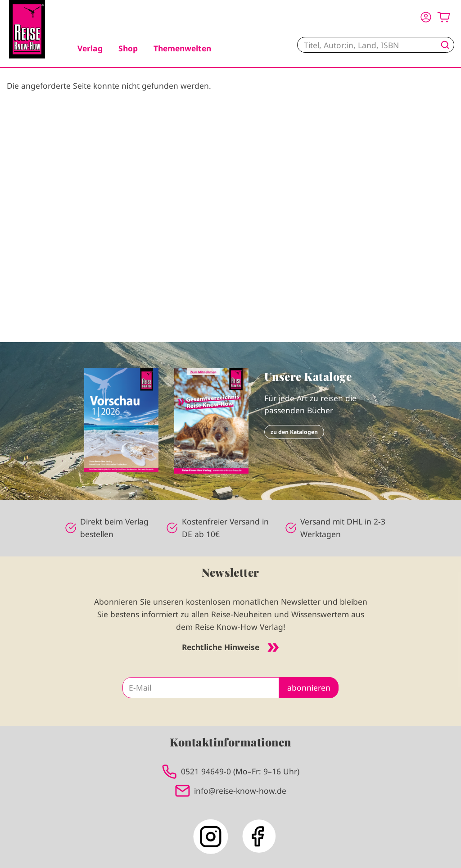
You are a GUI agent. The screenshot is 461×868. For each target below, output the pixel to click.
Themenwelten (182, 48)
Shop (128, 48)
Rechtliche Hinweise (230, 647)
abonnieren (309, 687)
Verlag (90, 48)
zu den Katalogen (294, 432)
